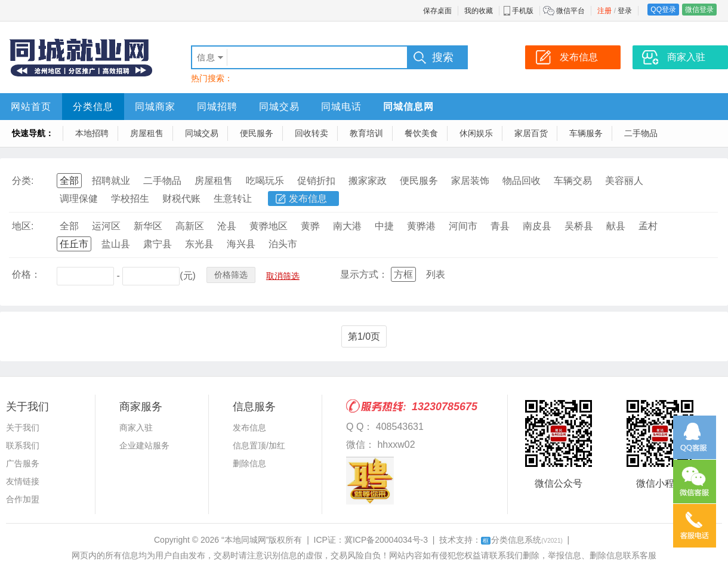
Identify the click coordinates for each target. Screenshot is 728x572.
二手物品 (641, 133)
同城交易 (279, 107)
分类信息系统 (522, 540)
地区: (23, 226)
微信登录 (699, 10)
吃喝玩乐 (265, 181)
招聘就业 (111, 181)
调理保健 (79, 199)
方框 (403, 274)
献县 (616, 226)
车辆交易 (573, 181)
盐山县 (116, 244)
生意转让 (233, 199)
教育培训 (366, 133)
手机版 (523, 11)
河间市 (463, 226)
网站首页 (31, 107)
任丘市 (74, 244)
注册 (604, 11)
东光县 (199, 244)
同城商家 (155, 107)
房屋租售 (147, 133)
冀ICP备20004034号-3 (386, 540)
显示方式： (364, 274)
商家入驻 (136, 428)
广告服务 (23, 463)
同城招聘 (217, 107)
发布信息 (308, 199)
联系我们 (23, 445)
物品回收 (522, 181)
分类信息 (93, 107)
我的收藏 (479, 11)
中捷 (384, 226)
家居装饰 (470, 181)
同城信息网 (408, 107)
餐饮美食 (421, 133)
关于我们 (23, 428)
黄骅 (310, 226)
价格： (26, 274)
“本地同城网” (245, 540)
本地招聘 (92, 133)
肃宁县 (158, 244)
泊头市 (283, 244)
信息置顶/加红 (259, 445)
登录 (625, 11)
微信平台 (570, 11)
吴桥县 (579, 226)
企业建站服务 (144, 445)
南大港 (347, 226)
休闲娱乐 (476, 133)
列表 (436, 274)
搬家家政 (368, 181)
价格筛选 (231, 275)
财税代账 (181, 199)
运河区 (106, 226)
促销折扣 (316, 181)
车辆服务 (586, 133)
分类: (23, 181)
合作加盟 (23, 499)
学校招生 (130, 199)
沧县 (227, 226)
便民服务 (257, 133)
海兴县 (241, 244)
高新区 (190, 226)
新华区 (148, 226)
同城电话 (341, 107)
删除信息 (249, 463)
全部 (69, 181)
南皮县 (537, 226)
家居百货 (531, 133)
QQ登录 (663, 10)
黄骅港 (421, 226)
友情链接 (23, 481)
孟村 (648, 226)
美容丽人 (624, 181)
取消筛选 (283, 276)
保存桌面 (437, 11)
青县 (500, 226)
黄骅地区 (269, 226)
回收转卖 (311, 133)
